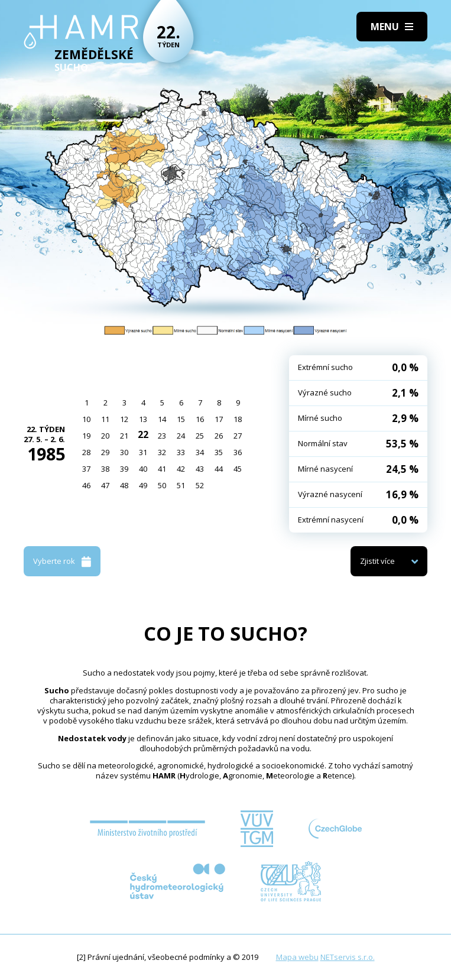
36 (238, 452)
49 (143, 485)
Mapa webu (297, 957)
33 (181, 452)
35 (219, 452)
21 (124, 436)
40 (143, 469)
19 (86, 436)
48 (124, 485)
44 (219, 469)
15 (181, 419)
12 (124, 419)
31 (143, 452)
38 (105, 469)
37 (86, 469)
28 (86, 452)
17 (219, 419)
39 (124, 469)
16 (200, 419)
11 (105, 419)
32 (162, 452)
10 (86, 419)
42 (181, 469)
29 (105, 452)
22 (143, 434)
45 (238, 469)
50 (162, 485)
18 (238, 419)
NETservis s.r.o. (348, 957)
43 (200, 469)
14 (162, 419)
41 (162, 469)
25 (200, 436)
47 (105, 485)
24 (181, 436)
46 (86, 485)
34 (200, 452)
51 (181, 485)
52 (200, 485)
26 (219, 436)
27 (238, 436)
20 (105, 436)
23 (162, 436)
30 (124, 452)
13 (143, 419)
